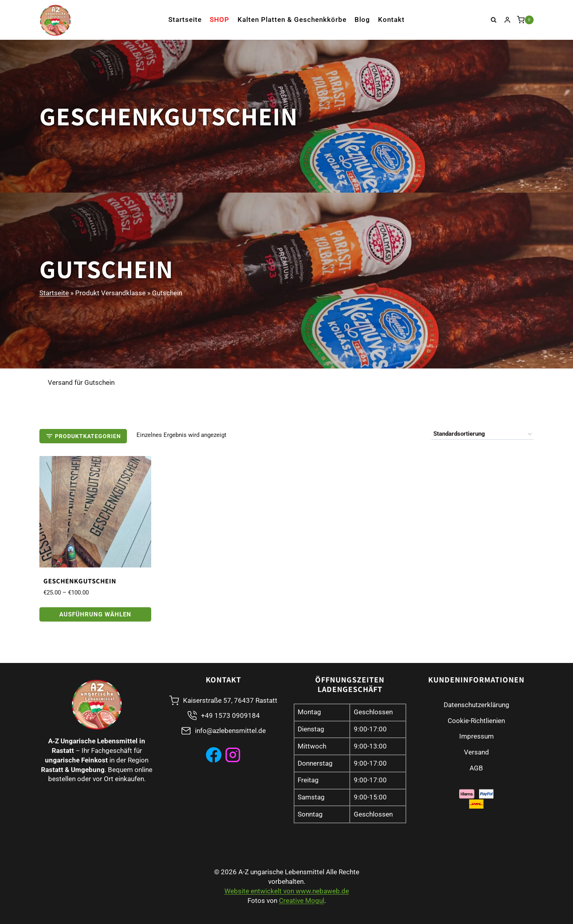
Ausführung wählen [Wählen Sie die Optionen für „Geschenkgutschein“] (95, 614)
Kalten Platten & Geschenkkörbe (292, 19)
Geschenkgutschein (80, 581)
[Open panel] (83, 436)
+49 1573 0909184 (230, 715)
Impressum (477, 736)
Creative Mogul (302, 901)
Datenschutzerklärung (477, 705)
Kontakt (391, 19)
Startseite (185, 19)
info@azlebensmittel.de (230, 731)
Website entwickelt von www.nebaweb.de (287, 891)
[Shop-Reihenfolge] (482, 434)
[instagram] (233, 755)
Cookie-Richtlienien (476, 721)
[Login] (507, 20)
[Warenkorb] (525, 20)
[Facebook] (214, 755)
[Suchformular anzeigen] (494, 20)
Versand (477, 752)
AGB (476, 768)
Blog (362, 19)
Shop (219, 19)
